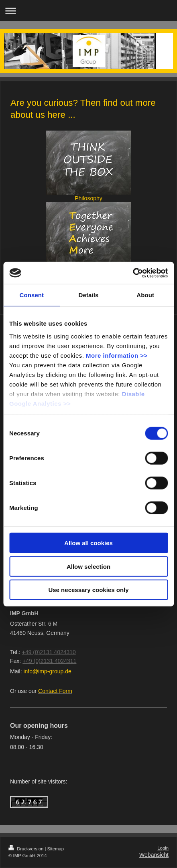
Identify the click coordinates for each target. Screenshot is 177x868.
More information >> (117, 355)
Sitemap (56, 849)
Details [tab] (89, 295)
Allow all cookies (88, 543)
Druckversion (26, 849)
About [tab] (145, 295)
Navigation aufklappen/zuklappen (88, 11)
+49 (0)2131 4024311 (49, 661)
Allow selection (88, 566)
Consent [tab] (32, 295)
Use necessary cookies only (88, 590)
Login (163, 848)
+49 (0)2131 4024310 (49, 652)
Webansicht (154, 855)
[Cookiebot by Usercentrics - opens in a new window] (133, 273)
